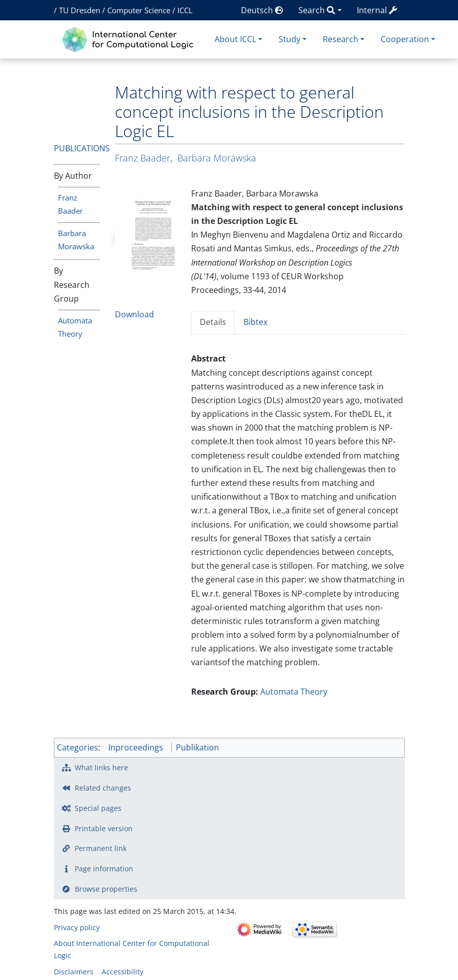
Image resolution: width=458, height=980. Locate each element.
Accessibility (123, 972)
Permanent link (101, 848)
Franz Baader (143, 158)
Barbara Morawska (217, 158)
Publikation (197, 747)
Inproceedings (136, 747)
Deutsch (262, 10)
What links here (101, 767)
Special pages (98, 808)
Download (134, 314)
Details (213, 322)
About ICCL (235, 39)
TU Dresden (80, 10)
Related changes (103, 788)
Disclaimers (74, 972)
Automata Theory (294, 692)
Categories (78, 747)
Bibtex (255, 322)
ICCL (185, 10)
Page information (104, 869)
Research (341, 39)
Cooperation (405, 39)
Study (289, 39)
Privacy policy (77, 927)
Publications (82, 148)
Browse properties (106, 889)
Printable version (104, 828)
